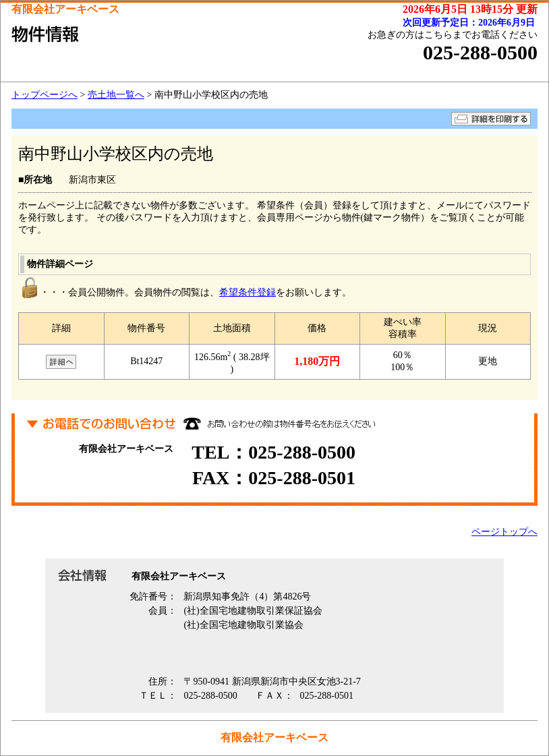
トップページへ (45, 95)
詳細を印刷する (491, 119)
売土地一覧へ (116, 95)
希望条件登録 (248, 292)
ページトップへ (504, 532)
